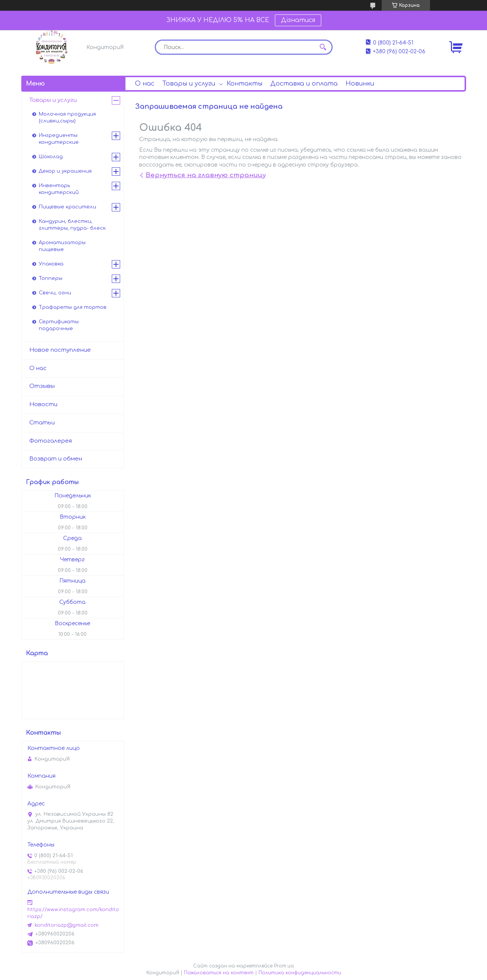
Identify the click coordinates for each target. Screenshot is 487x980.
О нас (145, 84)
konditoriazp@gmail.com (67, 925)
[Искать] (323, 47)
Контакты (244, 84)
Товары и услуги (189, 84)
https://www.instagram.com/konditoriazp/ (73, 913)
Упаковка (51, 264)
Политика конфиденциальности (300, 973)
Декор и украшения (65, 171)
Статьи (42, 423)
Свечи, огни (55, 293)
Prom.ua (284, 966)
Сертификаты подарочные (59, 325)
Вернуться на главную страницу (206, 175)
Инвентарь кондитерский (59, 189)
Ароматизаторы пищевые (62, 246)
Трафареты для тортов (73, 307)
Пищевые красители (67, 207)
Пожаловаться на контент (219, 973)
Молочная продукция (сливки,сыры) (67, 118)
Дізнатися (298, 20)
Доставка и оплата (304, 84)
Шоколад (51, 157)
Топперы (51, 278)
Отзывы (42, 386)
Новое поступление (60, 350)
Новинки (360, 84)
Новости (43, 404)
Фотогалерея (51, 441)
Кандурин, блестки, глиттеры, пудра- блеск (72, 225)
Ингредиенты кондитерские (59, 139)
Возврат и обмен (56, 459)
